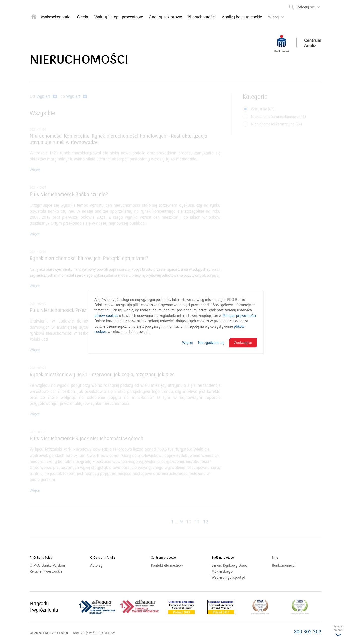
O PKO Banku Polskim (54, 565)
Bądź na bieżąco (223, 558)
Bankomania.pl (290, 565)
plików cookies (106, 316)
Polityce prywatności (239, 316)
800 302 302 (308, 632)
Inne (275, 558)
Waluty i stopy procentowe (119, 17)
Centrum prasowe (163, 558)
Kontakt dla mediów (173, 565)
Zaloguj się (310, 5)
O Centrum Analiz (102, 558)
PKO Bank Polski (41, 558)
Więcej (187, 343)
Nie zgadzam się (211, 343)
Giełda (82, 17)
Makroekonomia (56, 17)
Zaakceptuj (243, 343)
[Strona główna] (34, 18)
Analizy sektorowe (165, 17)
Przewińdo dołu (338, 632)
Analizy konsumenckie (242, 17)
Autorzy (96, 565)
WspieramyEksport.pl (234, 577)
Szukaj (291, 6)
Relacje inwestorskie (52, 571)
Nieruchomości (202, 17)
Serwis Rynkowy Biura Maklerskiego (229, 569)
